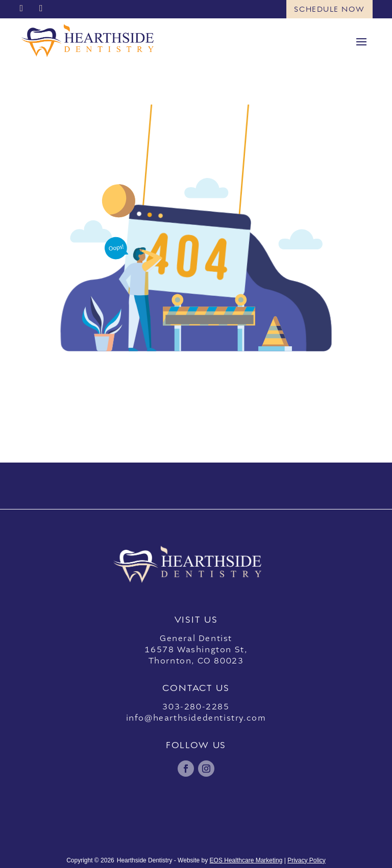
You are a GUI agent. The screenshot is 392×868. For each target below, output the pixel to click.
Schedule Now (329, 9)
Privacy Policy (307, 860)
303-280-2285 (196, 707)
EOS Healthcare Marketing (246, 860)
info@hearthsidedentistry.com (196, 718)
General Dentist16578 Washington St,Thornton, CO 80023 (196, 650)
